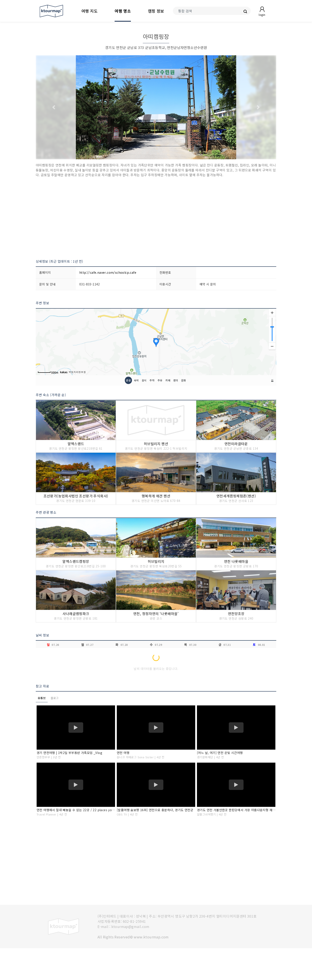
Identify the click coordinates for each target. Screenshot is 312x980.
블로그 (55, 730)
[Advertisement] (156, 218)
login (262, 15)
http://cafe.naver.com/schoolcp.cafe (108, 272)
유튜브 (42, 730)
